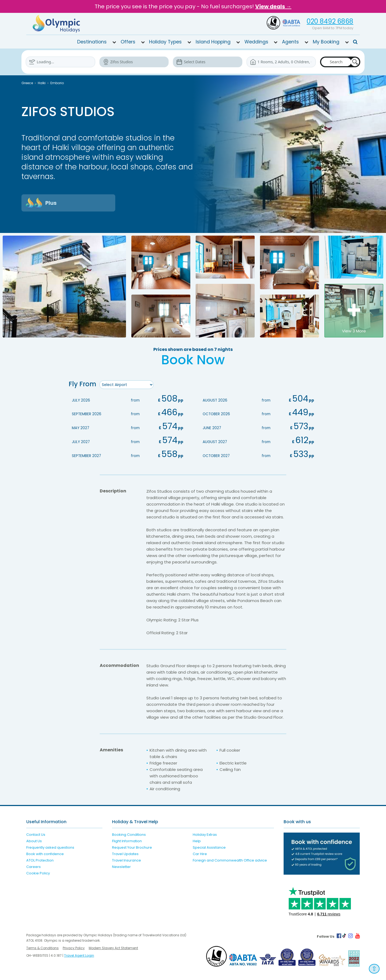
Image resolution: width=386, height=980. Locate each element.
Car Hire (200, 853)
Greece (27, 83)
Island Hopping (213, 42)
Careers (34, 866)
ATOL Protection (40, 860)
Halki (42, 83)
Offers (128, 42)
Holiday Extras (205, 834)
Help (197, 840)
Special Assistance (209, 847)
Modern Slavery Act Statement (113, 947)
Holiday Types (165, 42)
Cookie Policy (38, 872)
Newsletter (121, 866)
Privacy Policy (74, 947)
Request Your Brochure (132, 847)
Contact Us (36, 834)
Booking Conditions (129, 834)
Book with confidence (45, 853)
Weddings (256, 42)
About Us (34, 840)
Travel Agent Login (79, 955)
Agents (290, 42)
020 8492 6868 (330, 21)
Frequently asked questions (50, 847)
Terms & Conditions (42, 947)
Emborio (57, 83)
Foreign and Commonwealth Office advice (230, 860)
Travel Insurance (127, 860)
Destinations (92, 42)
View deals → (273, 6)
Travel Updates (125, 853)
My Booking (326, 42)
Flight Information (127, 840)
